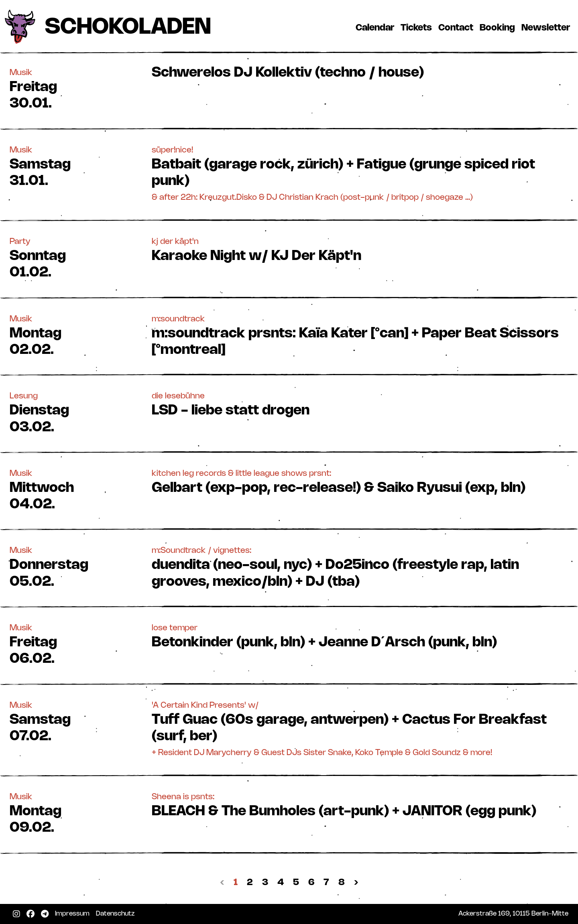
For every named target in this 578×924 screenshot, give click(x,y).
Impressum (74, 914)
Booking (499, 28)
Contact (457, 28)
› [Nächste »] (356, 882)
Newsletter (547, 28)
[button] (289, 89)
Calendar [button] (375, 28)
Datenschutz (117, 914)
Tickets (418, 28)
